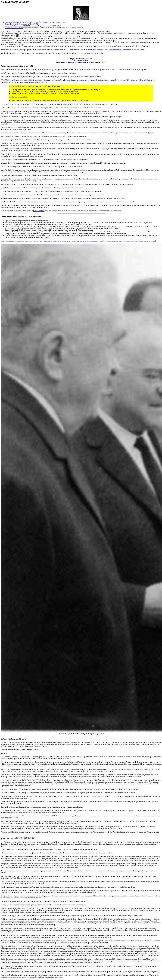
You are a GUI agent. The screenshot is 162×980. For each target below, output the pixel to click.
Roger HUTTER (82, 60)
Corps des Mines (71, 62)
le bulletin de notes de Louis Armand (119, 50)
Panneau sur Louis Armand (14, 28)
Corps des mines (98, 50)
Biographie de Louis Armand (15, 24)
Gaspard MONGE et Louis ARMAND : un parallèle (22, 26)
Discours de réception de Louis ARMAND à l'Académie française (27, 22)
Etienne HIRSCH (114, 228)
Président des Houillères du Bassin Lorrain (27, 236)
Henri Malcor (5, 241)
